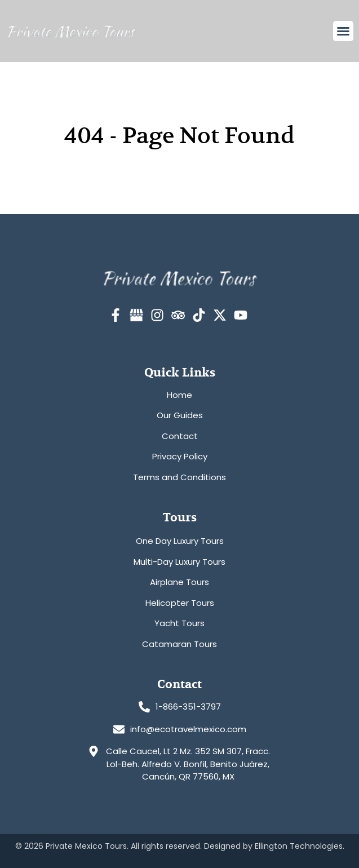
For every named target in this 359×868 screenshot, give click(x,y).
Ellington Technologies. (300, 846)
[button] (343, 31)
